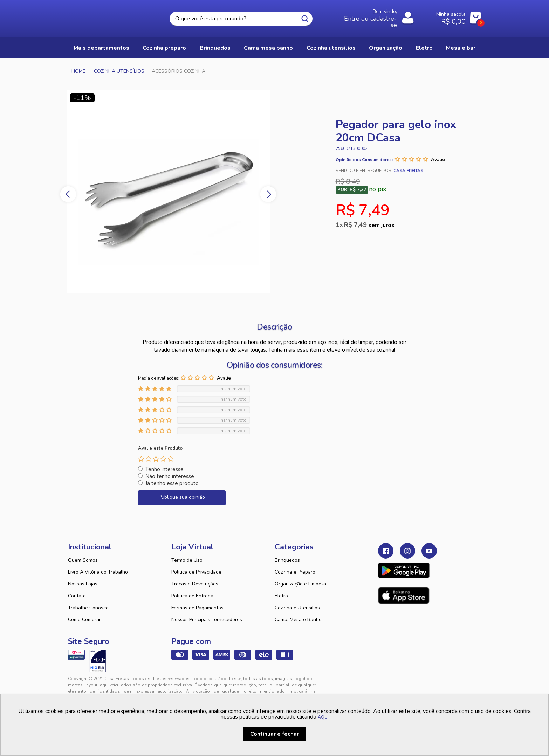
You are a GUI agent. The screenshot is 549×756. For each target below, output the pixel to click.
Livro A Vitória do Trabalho (98, 572)
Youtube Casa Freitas (429, 551)
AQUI (323, 717)
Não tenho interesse (170, 476)
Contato (77, 596)
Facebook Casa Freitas (386, 551)
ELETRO (424, 48)
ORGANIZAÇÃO (386, 48)
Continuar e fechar (274, 734)
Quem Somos (83, 560)
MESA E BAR (461, 48)
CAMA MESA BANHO (268, 48)
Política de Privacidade (196, 572)
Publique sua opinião (182, 497)
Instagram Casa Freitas (407, 551)
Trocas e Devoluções (195, 584)
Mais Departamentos (101, 48)
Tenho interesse (164, 469)
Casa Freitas (107, 16)
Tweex (387, 684)
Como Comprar (84, 620)
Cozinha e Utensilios (297, 608)
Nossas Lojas (83, 584)
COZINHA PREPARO (164, 48)
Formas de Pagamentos (197, 608)
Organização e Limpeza (300, 584)
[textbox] (241, 19)
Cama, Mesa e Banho (298, 620)
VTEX (417, 684)
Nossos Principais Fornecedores (207, 620)
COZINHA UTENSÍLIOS (331, 48)
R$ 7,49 (369, 225)
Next (268, 194)
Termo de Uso (187, 560)
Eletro (281, 596)
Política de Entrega (192, 596)
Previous (68, 194)
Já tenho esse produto (172, 483)
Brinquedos (287, 560)
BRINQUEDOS (215, 48)
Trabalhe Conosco (88, 608)
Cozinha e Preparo (295, 572)
